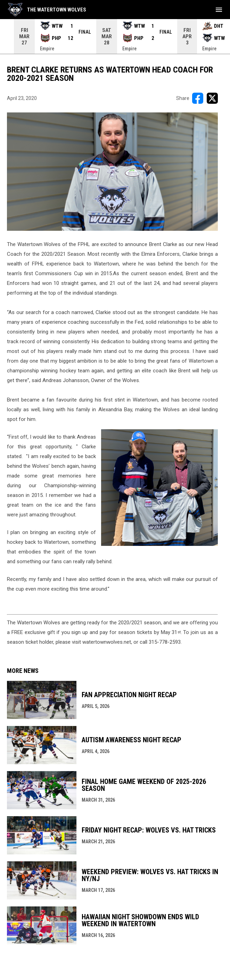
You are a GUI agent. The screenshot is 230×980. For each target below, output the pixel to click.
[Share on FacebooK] (198, 98)
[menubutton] (219, 10)
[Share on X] (212, 98)
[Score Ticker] (115, 36)
